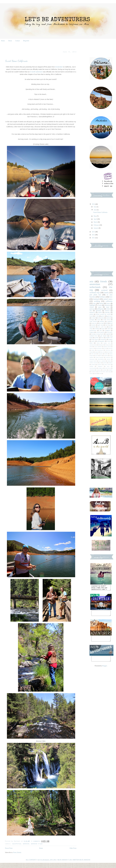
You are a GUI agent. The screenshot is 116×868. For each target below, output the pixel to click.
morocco (92, 312)
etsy (105, 348)
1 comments (36, 841)
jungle (97, 352)
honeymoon (100, 350)
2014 (94, 204)
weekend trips (37, 844)
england (108, 334)
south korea (107, 320)
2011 (94, 238)
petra (93, 341)
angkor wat (107, 343)
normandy (103, 339)
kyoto (97, 356)
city (91, 311)
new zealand (102, 361)
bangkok (108, 330)
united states (108, 299)
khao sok (103, 352)
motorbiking (101, 359)
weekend (26, 844)
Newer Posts (9, 848)
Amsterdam (59, 67)
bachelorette (93, 330)
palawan (92, 309)
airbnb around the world (103, 314)
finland (101, 303)
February (96, 225)
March (96, 222)
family (106, 293)
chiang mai (108, 345)
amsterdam (95, 284)
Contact (18, 41)
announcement (93, 345)
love (111, 297)
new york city (102, 327)
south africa (108, 368)
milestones (92, 359)
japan (100, 307)
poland (93, 364)
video (109, 329)
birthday (102, 321)
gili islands (103, 336)
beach (91, 316)
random (91, 366)
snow (108, 366)
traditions (94, 372)
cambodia (110, 321)
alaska (98, 343)
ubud (96, 373)
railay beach (107, 364)
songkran (101, 368)
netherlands (95, 287)
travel (100, 312)
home (93, 350)
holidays (102, 297)
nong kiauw (95, 339)
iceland (94, 318)
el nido (97, 316)
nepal (108, 307)
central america (100, 332)
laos (102, 338)
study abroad (93, 321)
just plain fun (95, 295)
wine (100, 373)
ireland (91, 352)
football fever (93, 336)
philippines (100, 309)
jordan (97, 338)
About (10, 41)
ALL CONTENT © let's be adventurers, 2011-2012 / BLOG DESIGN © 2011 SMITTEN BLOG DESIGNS (58, 860)
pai (100, 363)
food (111, 323)
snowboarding (93, 368)
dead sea (92, 348)
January (96, 228)
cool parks (110, 332)
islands (92, 307)
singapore (100, 366)
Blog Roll (26, 41)
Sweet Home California (16, 61)
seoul (99, 320)
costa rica (94, 323)
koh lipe (108, 325)
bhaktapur (101, 345)
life (101, 356)
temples (111, 370)
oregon (111, 339)
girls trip (100, 325)
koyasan (100, 354)
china (91, 347)
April (95, 219)
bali (101, 330)
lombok (106, 356)
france (108, 303)
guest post (110, 316)
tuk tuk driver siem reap (104, 372)
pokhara (110, 363)
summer (99, 370)
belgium (92, 332)
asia (91, 281)
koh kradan (110, 352)
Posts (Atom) (17, 852)
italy (94, 303)
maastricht (92, 327)
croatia (100, 305)
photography (101, 341)
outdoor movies (93, 363)
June (95, 210)
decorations (99, 348)
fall (107, 323)
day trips (101, 323)
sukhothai (92, 370)
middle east (109, 338)
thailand (96, 299)
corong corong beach (98, 334)
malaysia (108, 357)
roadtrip (97, 329)
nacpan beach (93, 361)
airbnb (91, 314)
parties (105, 363)
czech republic (98, 347)
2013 (94, 232)
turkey (91, 373)
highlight (92, 305)
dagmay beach (107, 347)
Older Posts (73, 848)
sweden (105, 370)
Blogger (104, 670)
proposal (100, 364)
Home (3, 41)
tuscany (108, 312)
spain (103, 329)
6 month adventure (36, 72)
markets (108, 318)
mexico (107, 311)
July (95, 207)
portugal (92, 320)
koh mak (94, 354)
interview (108, 350)
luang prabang (100, 357)
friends (104, 281)
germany (98, 311)
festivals (110, 348)
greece (103, 316)
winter (108, 309)
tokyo (91, 343)
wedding (97, 301)
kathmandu (101, 318)
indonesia (107, 305)
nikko (109, 361)
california (17, 844)
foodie (93, 325)
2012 (94, 235)
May (95, 216)
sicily (109, 341)
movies (108, 359)
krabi (106, 354)
